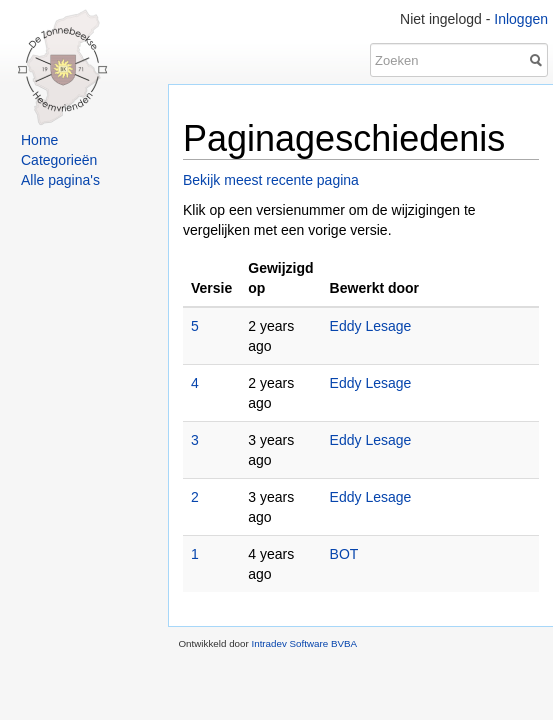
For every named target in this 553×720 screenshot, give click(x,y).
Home (39, 140)
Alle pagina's (60, 180)
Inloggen (521, 19)
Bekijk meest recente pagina (271, 180)
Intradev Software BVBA (304, 643)
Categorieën (59, 160)
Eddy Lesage (371, 326)
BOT (344, 554)
